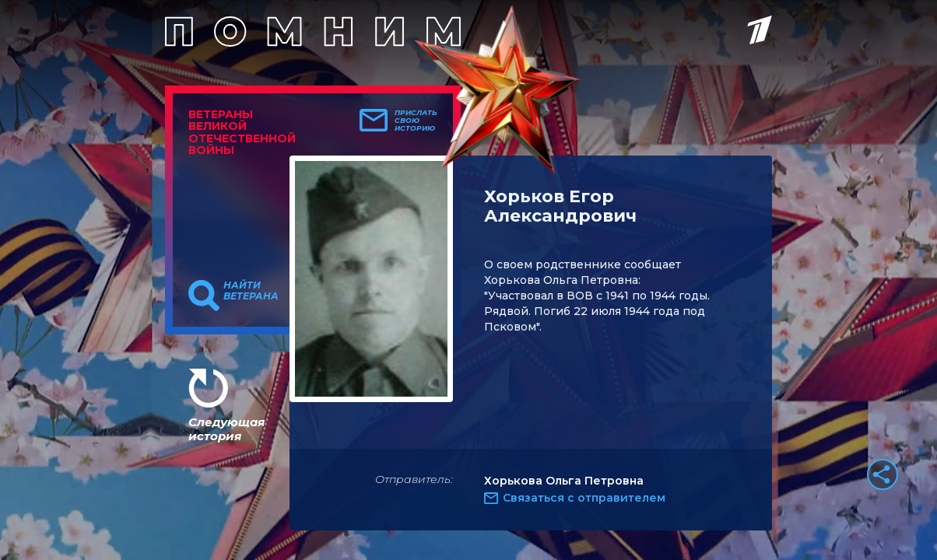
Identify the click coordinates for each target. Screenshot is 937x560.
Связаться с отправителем (584, 498)
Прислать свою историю (416, 121)
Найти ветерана (251, 291)
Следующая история (226, 429)
